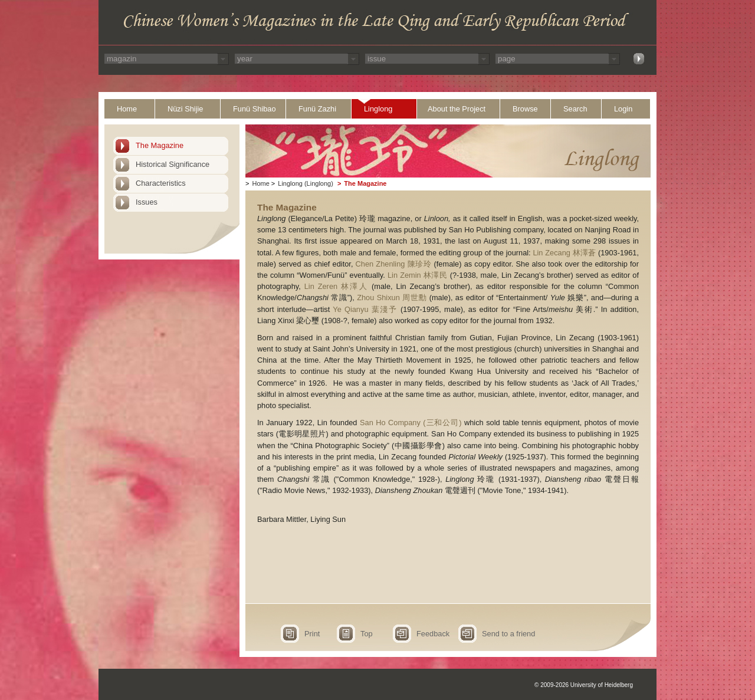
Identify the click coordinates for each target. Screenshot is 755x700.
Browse (525, 109)
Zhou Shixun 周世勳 (392, 298)
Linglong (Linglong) (306, 183)
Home (127, 109)
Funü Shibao (255, 109)
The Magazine (160, 145)
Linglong (378, 109)
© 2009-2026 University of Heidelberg (584, 685)
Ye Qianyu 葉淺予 (365, 309)
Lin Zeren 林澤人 (336, 286)
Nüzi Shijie (185, 109)
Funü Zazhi (317, 109)
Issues (147, 202)
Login (623, 109)
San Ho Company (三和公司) (411, 423)
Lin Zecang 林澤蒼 (564, 253)
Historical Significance (173, 164)
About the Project (457, 109)
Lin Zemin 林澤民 (418, 275)
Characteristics (161, 183)
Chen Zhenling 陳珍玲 (394, 264)
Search (575, 109)
